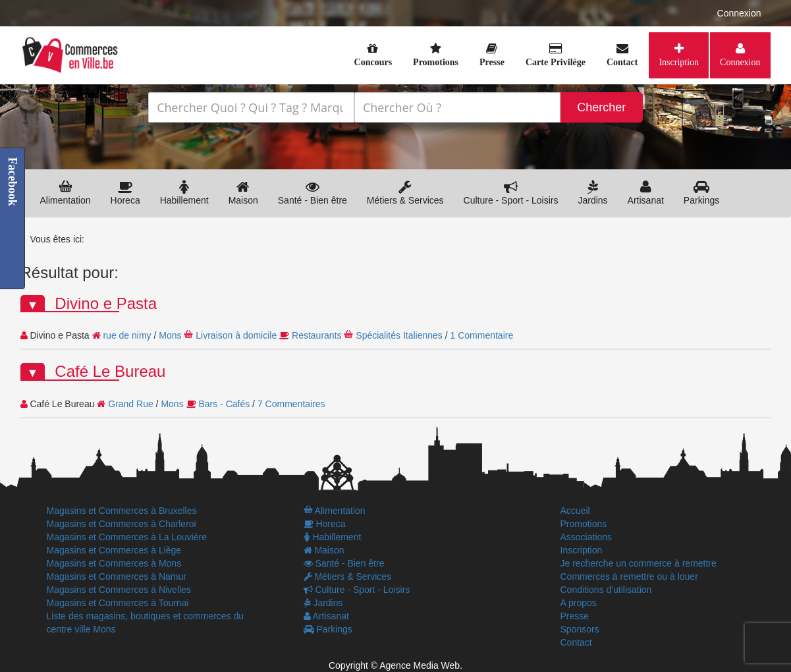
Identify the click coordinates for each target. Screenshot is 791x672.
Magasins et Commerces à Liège (114, 550)
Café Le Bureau (110, 371)
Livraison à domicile (236, 335)
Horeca (125, 193)
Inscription (679, 62)
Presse (575, 616)
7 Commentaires (291, 404)
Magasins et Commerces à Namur (117, 576)
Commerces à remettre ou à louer (629, 576)
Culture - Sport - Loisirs (511, 193)
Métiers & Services (405, 193)
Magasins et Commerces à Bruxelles (122, 511)
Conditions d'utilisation (606, 590)
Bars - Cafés (224, 404)
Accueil (575, 511)
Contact (576, 642)
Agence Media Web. (421, 665)
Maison (243, 193)
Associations (586, 537)
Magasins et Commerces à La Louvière (127, 537)
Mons (170, 335)
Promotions (584, 524)
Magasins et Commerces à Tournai (118, 603)
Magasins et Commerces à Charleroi (122, 524)
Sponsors (580, 629)
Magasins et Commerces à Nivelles (119, 590)
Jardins (592, 193)
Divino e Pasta (106, 303)
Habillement (184, 193)
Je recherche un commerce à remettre (639, 563)
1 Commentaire (482, 335)
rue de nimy (127, 335)
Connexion (739, 13)
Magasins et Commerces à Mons (114, 563)
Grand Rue (130, 404)
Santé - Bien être (313, 193)
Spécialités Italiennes (399, 335)
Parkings (701, 193)
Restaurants (316, 335)
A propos (579, 603)
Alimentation (66, 193)
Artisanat (646, 193)
